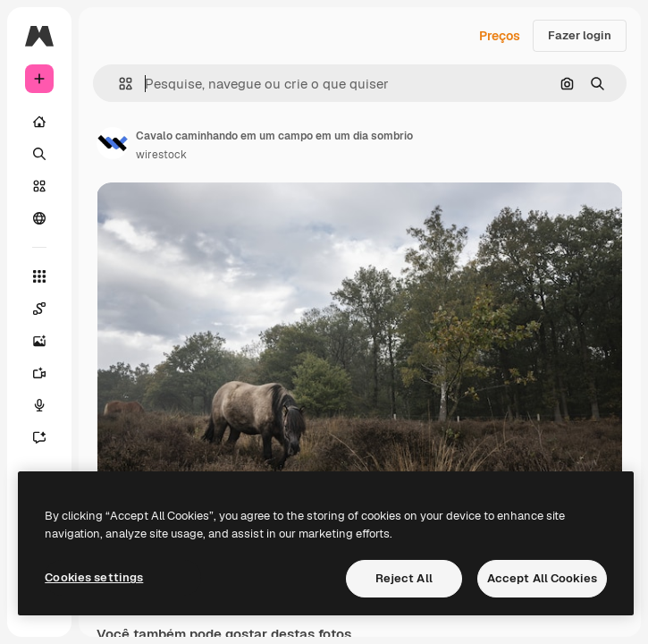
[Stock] (39, 186)
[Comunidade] (39, 218)
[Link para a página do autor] (113, 143)
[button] (118, 84)
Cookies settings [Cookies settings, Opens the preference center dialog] (94, 577)
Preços (500, 36)
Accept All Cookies (542, 578)
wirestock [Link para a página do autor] (161, 155)
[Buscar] (39, 154)
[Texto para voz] (39, 405)
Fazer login (580, 35)
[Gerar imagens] (39, 341)
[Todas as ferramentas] (39, 276)
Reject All (404, 578)
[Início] (39, 122)
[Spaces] (39, 309)
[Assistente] (39, 437)
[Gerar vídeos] (39, 373)
